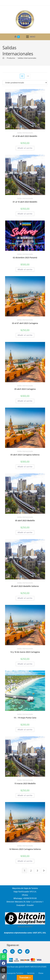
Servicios (31, 973)
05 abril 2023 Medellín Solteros (25, 586)
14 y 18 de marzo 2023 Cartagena (25, 652)
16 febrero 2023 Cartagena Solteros (25, 849)
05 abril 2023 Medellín (25, 520)
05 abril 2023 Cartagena (25, 389)
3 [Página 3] (37, 871)
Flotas (41, 973)
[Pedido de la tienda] (25, 83)
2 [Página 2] (31, 871)
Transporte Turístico (15, 973)
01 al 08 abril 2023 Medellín (25, 136)
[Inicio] (3, 58)
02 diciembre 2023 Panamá (25, 258)
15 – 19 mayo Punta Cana (25, 718)
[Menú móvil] (31, 37)
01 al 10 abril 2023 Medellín (25, 202)
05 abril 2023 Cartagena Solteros (25, 455)
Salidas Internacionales (27, 58)
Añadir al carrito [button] (25, 148)
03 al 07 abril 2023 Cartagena (25, 323)
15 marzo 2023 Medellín (25, 783)
